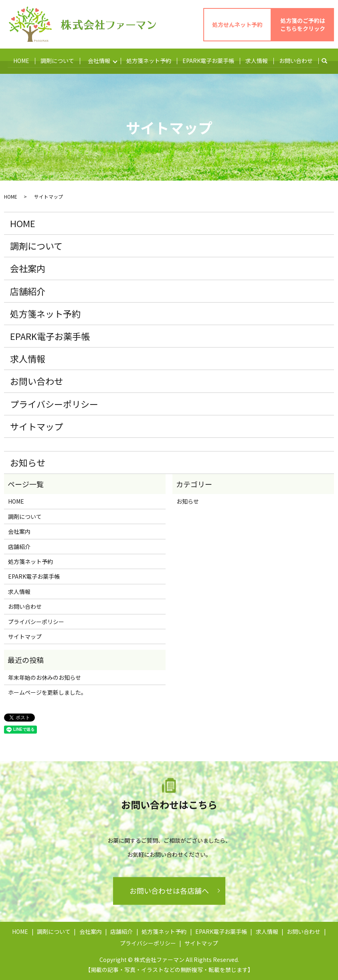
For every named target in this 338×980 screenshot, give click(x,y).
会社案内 (28, 268)
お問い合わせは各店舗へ (169, 890)
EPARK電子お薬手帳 (209, 60)
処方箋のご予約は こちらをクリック (303, 24)
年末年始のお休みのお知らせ (45, 677)
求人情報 (257, 60)
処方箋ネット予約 (150, 60)
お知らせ (28, 462)
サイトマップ (36, 426)
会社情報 (99, 60)
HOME (21, 60)
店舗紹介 (28, 290)
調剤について (57, 60)
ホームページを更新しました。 (47, 692)
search (328, 61)
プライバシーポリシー (54, 403)
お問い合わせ (297, 60)
